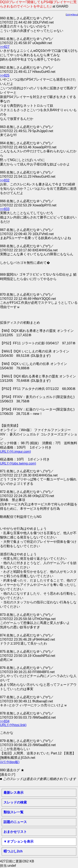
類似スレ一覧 (14, 812)
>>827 (5, 47)
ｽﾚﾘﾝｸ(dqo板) (10, 762)
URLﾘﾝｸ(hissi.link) (13, 725)
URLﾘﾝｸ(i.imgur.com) (15, 452)
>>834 (5, 721)
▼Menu (74, 15)
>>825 (5, 75)
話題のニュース (15, 822)
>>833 (5, 209)
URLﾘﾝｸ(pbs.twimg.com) (18, 463)
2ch (68, 15)
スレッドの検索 (15, 802)
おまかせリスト (15, 832)
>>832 (5, 180)
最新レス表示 (14, 793)
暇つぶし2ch (13, 851)
